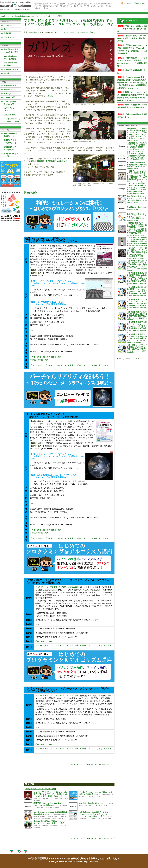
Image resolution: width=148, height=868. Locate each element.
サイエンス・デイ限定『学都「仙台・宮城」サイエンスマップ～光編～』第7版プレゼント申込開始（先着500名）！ (137, 187)
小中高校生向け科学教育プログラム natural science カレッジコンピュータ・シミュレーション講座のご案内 (96, 814)
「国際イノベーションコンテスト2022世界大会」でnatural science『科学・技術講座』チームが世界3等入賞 (137, 175)
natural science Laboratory (18, 16)
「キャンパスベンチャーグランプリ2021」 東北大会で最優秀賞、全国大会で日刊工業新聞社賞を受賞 (137, 242)
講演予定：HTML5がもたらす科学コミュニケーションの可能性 (50, 804)
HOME (3, 16)
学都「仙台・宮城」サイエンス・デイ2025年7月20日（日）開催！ (132, 29)
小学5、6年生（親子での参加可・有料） (47, 357)
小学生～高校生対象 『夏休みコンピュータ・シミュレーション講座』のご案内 (50, 822)
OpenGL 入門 (9, 97)
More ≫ (49, 8)
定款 (5, 29)
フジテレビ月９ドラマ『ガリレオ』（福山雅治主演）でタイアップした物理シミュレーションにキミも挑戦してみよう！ (51, 794)
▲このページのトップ (75, 765)
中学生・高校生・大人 (39, 360)
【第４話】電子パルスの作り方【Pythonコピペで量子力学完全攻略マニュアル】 (137, 315)
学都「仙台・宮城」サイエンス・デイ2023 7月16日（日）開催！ (137, 198)
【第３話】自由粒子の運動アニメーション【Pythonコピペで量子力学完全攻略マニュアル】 (137, 325)
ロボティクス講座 (57, 819)
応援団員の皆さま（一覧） (11, 155)
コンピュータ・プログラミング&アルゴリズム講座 (58, 587)
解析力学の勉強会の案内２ (90, 803)
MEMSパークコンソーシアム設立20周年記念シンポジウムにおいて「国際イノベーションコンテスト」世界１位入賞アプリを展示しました (137, 133)
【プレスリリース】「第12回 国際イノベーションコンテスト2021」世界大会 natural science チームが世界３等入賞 (137, 252)
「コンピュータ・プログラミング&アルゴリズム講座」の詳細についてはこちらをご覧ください (69, 365)
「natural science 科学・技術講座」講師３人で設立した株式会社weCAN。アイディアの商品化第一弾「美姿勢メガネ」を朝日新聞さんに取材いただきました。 (132, 83)
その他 (6, 73)
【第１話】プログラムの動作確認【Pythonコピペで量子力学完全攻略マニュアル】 (137, 348)
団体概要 (7, 33)
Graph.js (7, 93)
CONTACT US (141, 4)
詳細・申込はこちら (44, 641)
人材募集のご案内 (134, 207)
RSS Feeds (127, 4)
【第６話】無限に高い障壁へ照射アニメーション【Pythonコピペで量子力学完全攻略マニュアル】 (137, 290)
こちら (50, 96)
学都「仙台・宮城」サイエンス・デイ (12, 51)
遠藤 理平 (33, 32)
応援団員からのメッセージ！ (10, 148)
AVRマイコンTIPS (9, 110)
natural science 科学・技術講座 (10, 58)
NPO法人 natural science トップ (101, 765)
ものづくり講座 (53, 817)
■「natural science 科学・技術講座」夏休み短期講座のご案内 (137, 165)
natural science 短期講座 (10, 64)
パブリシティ (9, 37)
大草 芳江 (130, 140)
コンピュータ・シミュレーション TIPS (12, 120)
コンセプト (8, 25)
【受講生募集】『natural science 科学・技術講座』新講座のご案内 (132, 38)
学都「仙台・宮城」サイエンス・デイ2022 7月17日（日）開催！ (137, 216)
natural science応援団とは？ (10, 135)
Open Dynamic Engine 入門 (10, 103)
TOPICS (136, 140)
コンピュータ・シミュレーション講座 (46, 16)
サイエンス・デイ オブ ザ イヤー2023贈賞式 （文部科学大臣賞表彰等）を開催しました (136, 155)
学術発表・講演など (12, 70)
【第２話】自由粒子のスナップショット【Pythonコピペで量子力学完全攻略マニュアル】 (137, 337)
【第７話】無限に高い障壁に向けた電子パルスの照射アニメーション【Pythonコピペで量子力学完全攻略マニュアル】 (137, 277)
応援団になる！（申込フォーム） (11, 142)
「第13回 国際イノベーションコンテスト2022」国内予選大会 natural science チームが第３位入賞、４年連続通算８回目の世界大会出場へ (137, 228)
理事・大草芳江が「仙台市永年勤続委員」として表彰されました (132, 107)
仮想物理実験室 (10, 86)
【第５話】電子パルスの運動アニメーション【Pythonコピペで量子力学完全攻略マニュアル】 (137, 303)
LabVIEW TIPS (10, 115)
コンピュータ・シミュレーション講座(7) (80, 32)
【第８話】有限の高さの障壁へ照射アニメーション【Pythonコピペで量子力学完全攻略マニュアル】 (137, 265)
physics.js (8, 89)
